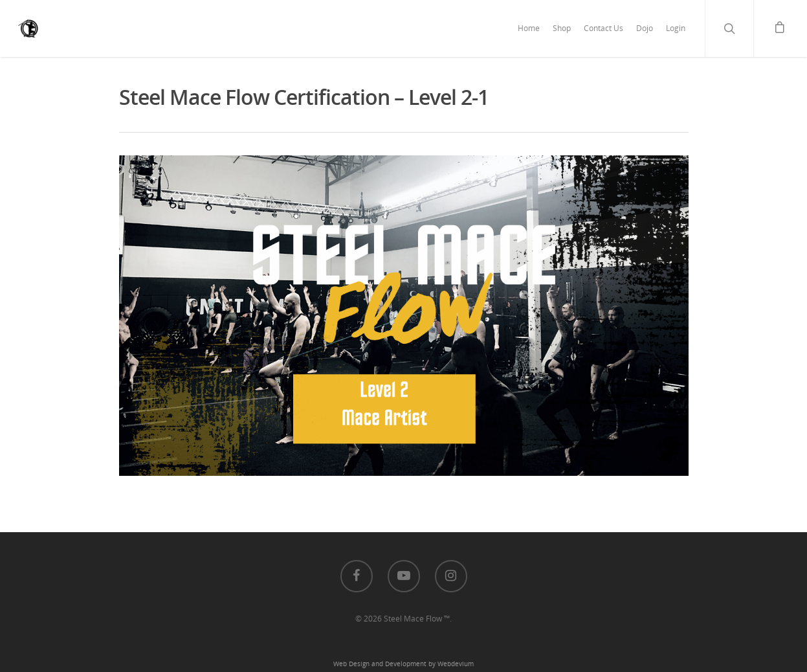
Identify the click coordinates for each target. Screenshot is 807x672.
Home (529, 28)
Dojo (645, 28)
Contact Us (603, 28)
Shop (562, 28)
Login (676, 28)
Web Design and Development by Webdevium (403, 664)
